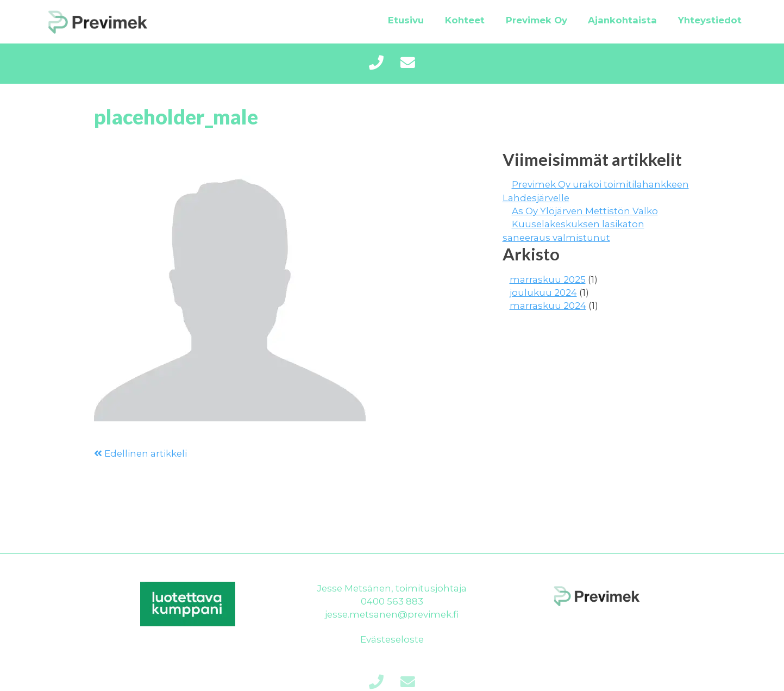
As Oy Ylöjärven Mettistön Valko (585, 211)
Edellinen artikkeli (140, 453)
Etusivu (406, 20)
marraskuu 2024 (548, 306)
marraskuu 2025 (548, 279)
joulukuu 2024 (543, 292)
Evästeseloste (392, 639)
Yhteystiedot (710, 20)
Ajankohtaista (622, 20)
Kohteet (465, 20)
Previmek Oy (537, 20)
